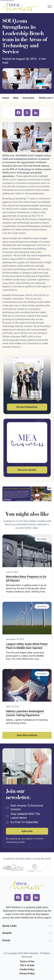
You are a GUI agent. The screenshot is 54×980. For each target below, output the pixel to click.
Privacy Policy (27, 973)
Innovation (29, 98)
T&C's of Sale (27, 965)
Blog (16, 98)
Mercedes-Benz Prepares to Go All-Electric (26, 579)
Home (6, 98)
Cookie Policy (27, 969)
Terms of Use (27, 961)
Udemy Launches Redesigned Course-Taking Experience (25, 713)
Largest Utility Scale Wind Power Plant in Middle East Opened (27, 646)
